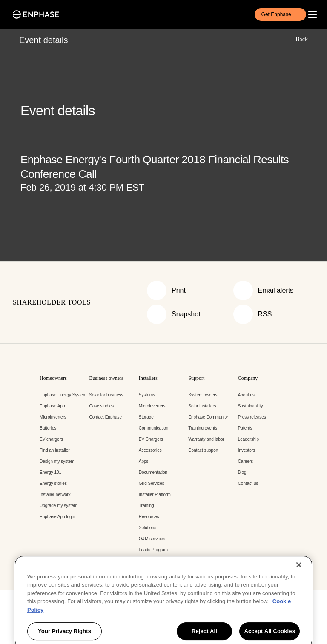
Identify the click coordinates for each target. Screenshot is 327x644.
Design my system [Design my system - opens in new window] (57, 461)
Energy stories (53, 483)
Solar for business (106, 395)
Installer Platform (155, 494)
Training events (203, 428)
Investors (247, 450)
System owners (203, 395)
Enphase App (52, 406)
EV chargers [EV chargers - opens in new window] (51, 439)
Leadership (248, 439)
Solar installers (202, 406)
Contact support (203, 450)
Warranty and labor (206, 439)
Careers (246, 461)
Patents (245, 428)
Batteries (48, 428)
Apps (144, 461)
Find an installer (55, 450)
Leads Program (153, 550)
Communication (153, 428)
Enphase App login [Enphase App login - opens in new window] (57, 517)
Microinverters (53, 417)
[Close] (299, 598)
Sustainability (251, 406)
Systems (147, 395)
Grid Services (152, 483)
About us (246, 395)
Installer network (55, 494)
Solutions (148, 528)
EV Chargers (151, 439)
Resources (149, 517)
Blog (242, 472)
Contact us (248, 483)
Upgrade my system (59, 506)
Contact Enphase (105, 417)
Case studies (101, 406)
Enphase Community (208, 417)
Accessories (150, 450)
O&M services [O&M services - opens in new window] (152, 539)
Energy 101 (50, 472)
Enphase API (151, 561)
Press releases (252, 417)
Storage (146, 417)
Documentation (153, 472)
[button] (315, 15)
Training (146, 506)
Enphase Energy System (63, 395)
